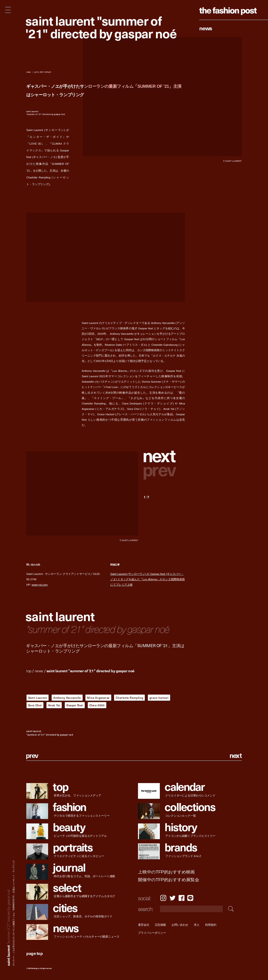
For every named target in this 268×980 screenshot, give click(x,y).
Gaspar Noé (75, 705)
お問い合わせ (180, 925)
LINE (190, 898)
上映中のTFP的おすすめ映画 (166, 872)
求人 (197, 925)
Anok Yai (54, 705)
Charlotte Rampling (129, 698)
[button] (164, 456)
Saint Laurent (38, 698)
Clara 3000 (97, 705)
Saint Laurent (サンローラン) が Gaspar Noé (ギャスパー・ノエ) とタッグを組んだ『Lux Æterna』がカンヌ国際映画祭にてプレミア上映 (147, 579)
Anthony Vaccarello (67, 698)
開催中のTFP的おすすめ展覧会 (169, 880)
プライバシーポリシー (152, 933)
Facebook (182, 898)
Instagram (163, 898)
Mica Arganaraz (98, 698)
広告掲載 (160, 925)
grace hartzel (159, 698)
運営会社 (144, 925)
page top (34, 953)
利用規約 (211, 925)
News (206, 28)
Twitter (172, 898)
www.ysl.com (40, 585)
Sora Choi (35, 705)
